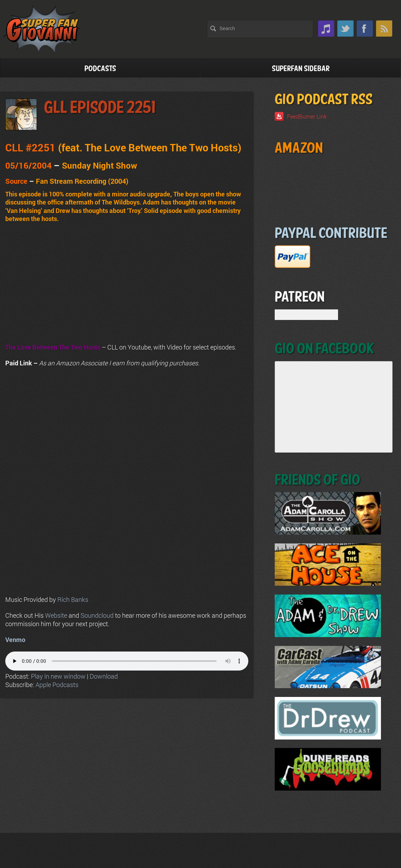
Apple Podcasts (57, 685)
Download (104, 676)
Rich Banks (73, 599)
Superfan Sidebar (301, 69)
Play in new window (58, 676)
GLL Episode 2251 (100, 108)
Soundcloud (97, 615)
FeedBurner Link (307, 116)
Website (56, 615)
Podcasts (100, 69)
